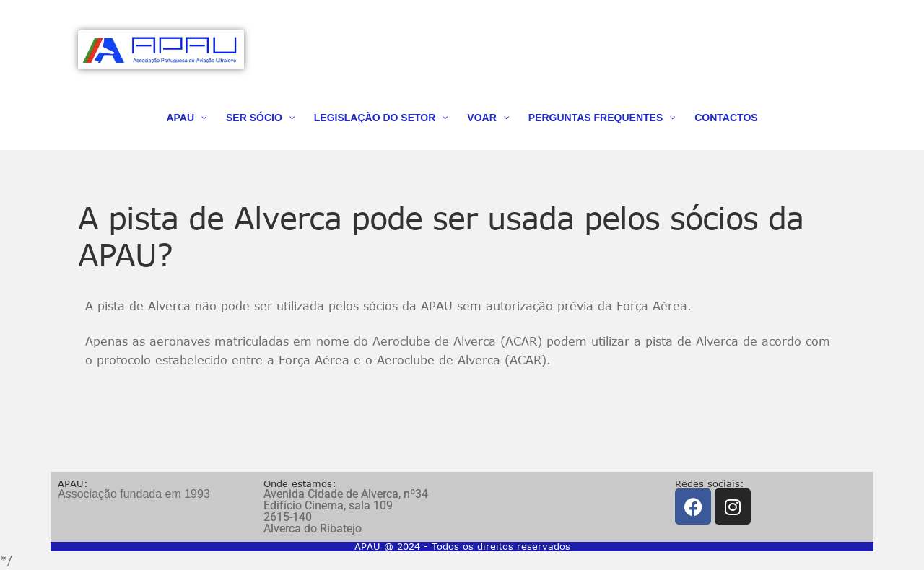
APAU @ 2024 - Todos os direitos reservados (462, 546)
